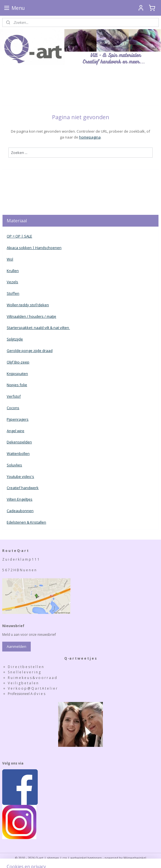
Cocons (13, 408)
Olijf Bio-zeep (18, 362)
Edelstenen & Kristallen (26, 522)
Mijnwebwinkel (135, 858)
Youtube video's (20, 476)
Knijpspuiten (17, 374)
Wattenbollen (18, 453)
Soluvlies (14, 465)
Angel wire (16, 431)
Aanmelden (16, 646)
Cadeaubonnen (20, 511)
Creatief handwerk (23, 488)
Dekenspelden (19, 442)
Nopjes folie (17, 385)
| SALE (26, 236)
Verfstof (14, 396)
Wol (10, 259)
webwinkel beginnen (86, 858)
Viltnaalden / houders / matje (31, 316)
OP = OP (14, 236)
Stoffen (13, 293)
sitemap (53, 858)
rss (65, 858)
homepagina (90, 137)
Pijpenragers (18, 419)
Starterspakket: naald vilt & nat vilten (38, 328)
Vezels (12, 282)
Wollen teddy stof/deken (28, 305)
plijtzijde (16, 339)
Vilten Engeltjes (20, 499)
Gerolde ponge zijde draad (30, 351)
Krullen (13, 271)
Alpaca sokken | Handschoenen (34, 248)
